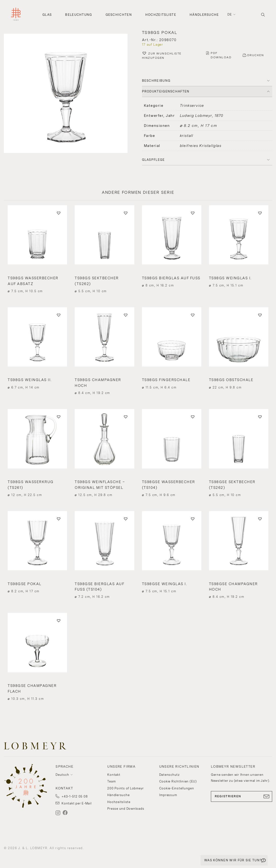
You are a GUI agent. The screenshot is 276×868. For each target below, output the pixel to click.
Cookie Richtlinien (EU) (178, 781)
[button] (69, 94)
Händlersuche (204, 15)
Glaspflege (153, 160)
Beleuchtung (79, 15)
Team (111, 781)
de (230, 14)
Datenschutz (169, 775)
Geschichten (119, 15)
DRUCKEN (256, 55)
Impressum (168, 795)
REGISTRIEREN (242, 796)
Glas (47, 15)
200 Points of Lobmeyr (126, 788)
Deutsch (62, 775)
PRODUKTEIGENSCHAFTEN (166, 91)
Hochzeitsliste (161, 15)
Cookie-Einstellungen (177, 788)
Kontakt (114, 775)
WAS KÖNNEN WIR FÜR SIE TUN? (233, 860)
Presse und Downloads (126, 809)
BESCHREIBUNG (156, 81)
